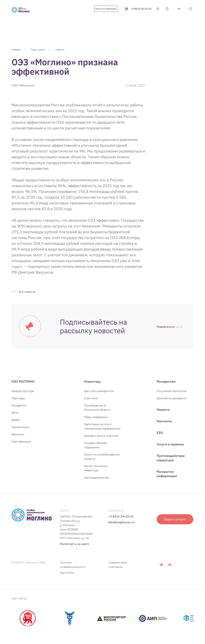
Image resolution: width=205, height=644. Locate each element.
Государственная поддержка (95, 445)
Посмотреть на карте (75, 544)
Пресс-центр (38, 50)
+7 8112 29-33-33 (141, 9)
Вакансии (18, 434)
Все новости (27, 292)
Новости (60, 50)
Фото (15, 413)
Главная (16, 50)
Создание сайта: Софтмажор (118, 565)
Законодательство (97, 477)
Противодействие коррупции (171, 458)
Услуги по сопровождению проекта (102, 457)
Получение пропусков (172, 391)
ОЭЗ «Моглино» (23, 85)
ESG (160, 433)
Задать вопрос (175, 519)
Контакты (164, 421)
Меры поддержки (96, 417)
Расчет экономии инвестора (96, 468)
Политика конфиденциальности (73, 565)
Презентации (20, 427)
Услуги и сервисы (170, 444)
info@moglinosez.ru (121, 522)
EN (179, 9)
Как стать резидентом (99, 391)
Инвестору (92, 381)
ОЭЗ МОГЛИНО (23, 381)
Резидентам (166, 381)
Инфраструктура (23, 391)
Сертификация (21, 441)
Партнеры (18, 398)
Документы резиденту (172, 398)
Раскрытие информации (106, 9)
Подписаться (166, 327)
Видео (16, 420)
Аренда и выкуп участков (101, 436)
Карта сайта (67, 573)
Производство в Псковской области (97, 408)
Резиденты (19, 405)
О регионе (91, 398)
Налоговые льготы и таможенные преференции (102, 426)
